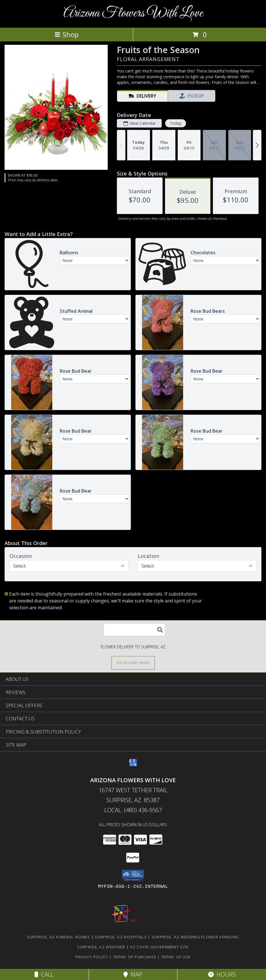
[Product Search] (134, 630)
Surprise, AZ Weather (101, 947)
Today (176, 123)
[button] (133, 876)
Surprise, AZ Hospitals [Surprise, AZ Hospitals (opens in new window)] (121, 937)
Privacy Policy (92, 957)
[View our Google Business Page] (133, 765)
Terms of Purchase (135, 957)
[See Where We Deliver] (133, 663)
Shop (67, 34)
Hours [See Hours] (222, 974)
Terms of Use (176, 957)
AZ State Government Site (159, 947)
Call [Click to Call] (44, 974)
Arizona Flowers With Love (133, 13)
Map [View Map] (133, 974)
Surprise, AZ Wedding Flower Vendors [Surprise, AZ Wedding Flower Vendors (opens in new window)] (195, 937)
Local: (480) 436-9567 (133, 810)
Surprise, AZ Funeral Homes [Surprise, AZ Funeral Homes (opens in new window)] (59, 937)
